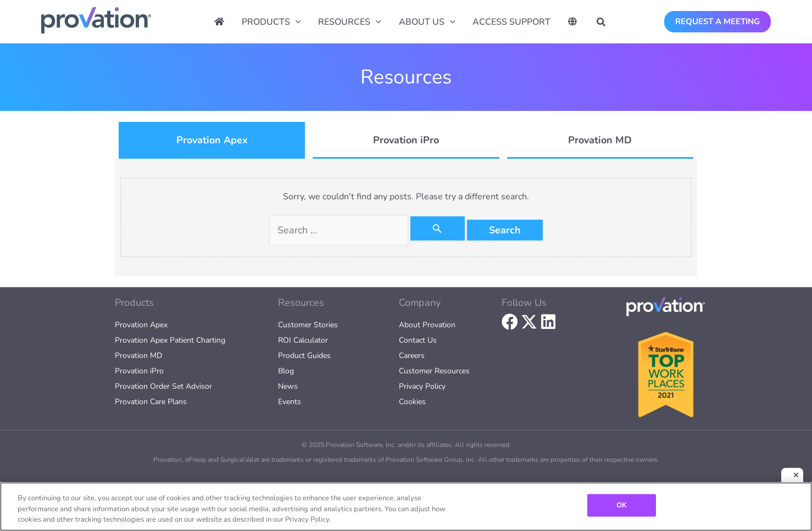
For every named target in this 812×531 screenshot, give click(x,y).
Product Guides (304, 356)
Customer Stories (308, 325)
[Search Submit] (437, 228)
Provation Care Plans (151, 402)
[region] (406, 507)
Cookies (412, 402)
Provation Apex (141, 325)
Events (290, 402)
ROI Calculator (303, 340)
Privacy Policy (422, 386)
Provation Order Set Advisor (163, 386)
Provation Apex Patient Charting (170, 340)
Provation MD (138, 356)
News (288, 386)
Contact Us (418, 340)
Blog (286, 371)
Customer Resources (434, 371)
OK (622, 505)
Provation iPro (139, 371)
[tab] (212, 140)
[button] (602, 24)
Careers (412, 356)
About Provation (427, 325)
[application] (296, 22)
